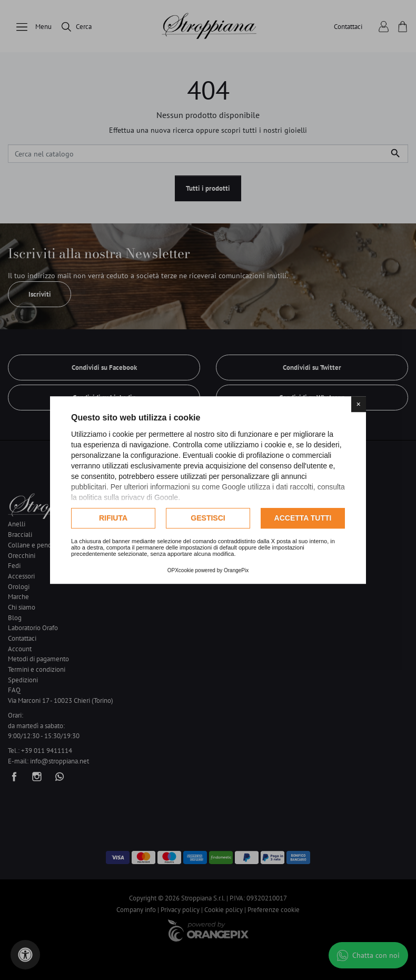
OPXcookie (181, 570)
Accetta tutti (303, 518)
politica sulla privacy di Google (128, 497)
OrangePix (236, 570)
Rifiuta (113, 518)
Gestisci (208, 518)
